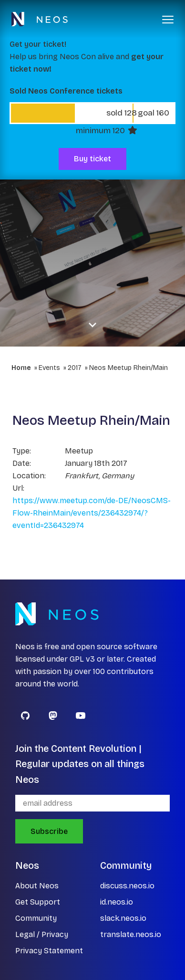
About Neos (37, 886)
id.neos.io (117, 902)
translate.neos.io (131, 934)
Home (21, 368)
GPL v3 (82, 659)
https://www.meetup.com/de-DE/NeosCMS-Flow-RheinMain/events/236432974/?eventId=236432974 (92, 513)
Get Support (38, 902)
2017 (75, 368)
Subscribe (49, 831)
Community (36, 918)
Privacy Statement (49, 951)
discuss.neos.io (127, 886)
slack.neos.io (123, 918)
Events (49, 368)
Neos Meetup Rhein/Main (128, 368)
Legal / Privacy (42, 934)
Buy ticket (92, 159)
